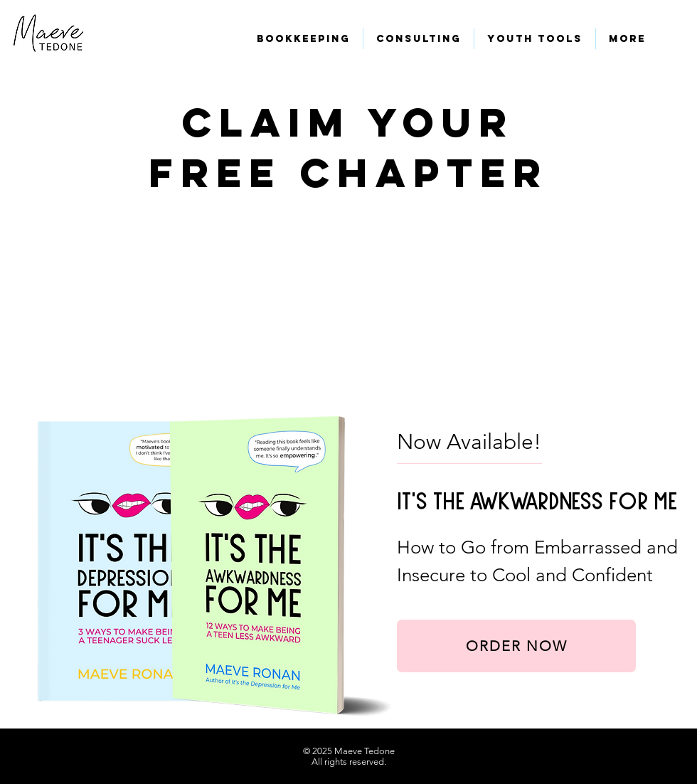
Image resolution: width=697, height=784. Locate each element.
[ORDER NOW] (516, 646)
